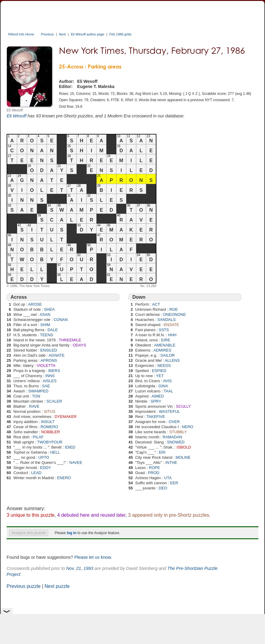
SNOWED (176, 442)
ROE (174, 309)
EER (174, 483)
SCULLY (183, 406)
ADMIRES (162, 350)
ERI (162, 452)
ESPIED (159, 371)
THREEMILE (70, 340)
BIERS (54, 371)
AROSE (35, 304)
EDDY (45, 468)
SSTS (164, 330)
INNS (50, 376)
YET (160, 376)
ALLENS (172, 360)
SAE (46, 386)
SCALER (54, 401)
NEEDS (164, 366)
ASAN (45, 314)
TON (36, 396)
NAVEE (76, 463)
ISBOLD (184, 447)
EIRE (165, 340)
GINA (163, 386)
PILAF (38, 437)
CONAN (61, 320)
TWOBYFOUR (50, 442)
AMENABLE (165, 345)
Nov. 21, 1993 (80, 568)
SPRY (156, 401)
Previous (47, 34)
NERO (188, 427)
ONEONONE (174, 314)
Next (62, 34)
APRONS (49, 360)
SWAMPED (38, 391)
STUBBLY (178, 432)
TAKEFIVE (156, 417)
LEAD (36, 473)
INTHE (171, 463)
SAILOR (168, 355)
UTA (168, 478)
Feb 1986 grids (120, 34)
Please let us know (92, 557)
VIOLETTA (46, 366)
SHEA (49, 309)
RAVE (34, 406)
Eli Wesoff (17, 116)
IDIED (70, 447)
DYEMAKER (66, 417)
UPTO (44, 457)
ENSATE (171, 325)
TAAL (168, 391)
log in (72, 533)
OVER (174, 422)
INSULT (48, 422)
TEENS (46, 335)
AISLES (50, 381)
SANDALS (166, 320)
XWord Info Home (21, 34)
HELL (55, 452)
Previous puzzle (24, 586)
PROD (154, 473)
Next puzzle (57, 586)
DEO (163, 488)
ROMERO (49, 427)
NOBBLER (51, 432)
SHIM (45, 325)
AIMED (158, 396)
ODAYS (80, 345)
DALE (53, 330)
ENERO (64, 478)
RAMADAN (173, 437)
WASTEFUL (169, 411)
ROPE (154, 468)
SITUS (50, 411)
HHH (172, 335)
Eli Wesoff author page (88, 34)
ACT (156, 304)
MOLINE (183, 457)
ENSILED (49, 350)
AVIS (167, 381)
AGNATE (57, 355)
